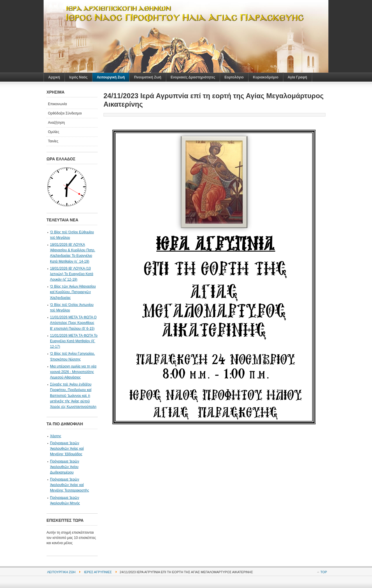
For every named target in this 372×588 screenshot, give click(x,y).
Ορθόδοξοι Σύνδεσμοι (65, 113)
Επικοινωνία (57, 104)
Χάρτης (56, 436)
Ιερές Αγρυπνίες (98, 572)
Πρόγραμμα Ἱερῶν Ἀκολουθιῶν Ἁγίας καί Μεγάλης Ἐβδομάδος (67, 449)
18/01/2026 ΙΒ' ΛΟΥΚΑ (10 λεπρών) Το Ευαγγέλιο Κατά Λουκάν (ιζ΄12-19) (72, 274)
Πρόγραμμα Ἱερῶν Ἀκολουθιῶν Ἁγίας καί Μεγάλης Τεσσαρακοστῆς (69, 485)
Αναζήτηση (56, 123)
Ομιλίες (54, 132)
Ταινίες (53, 141)
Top (324, 572)
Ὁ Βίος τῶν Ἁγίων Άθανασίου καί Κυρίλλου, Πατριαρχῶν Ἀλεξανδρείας (73, 292)
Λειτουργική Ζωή (61, 572)
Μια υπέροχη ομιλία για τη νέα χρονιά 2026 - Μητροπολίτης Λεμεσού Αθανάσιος (73, 372)
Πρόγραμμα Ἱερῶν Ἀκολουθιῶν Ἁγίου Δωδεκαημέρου (65, 467)
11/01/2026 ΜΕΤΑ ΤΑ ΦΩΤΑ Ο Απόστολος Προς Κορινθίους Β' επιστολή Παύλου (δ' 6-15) (73, 323)
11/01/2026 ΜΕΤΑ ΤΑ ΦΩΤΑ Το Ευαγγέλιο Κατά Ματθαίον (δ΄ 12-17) (74, 341)
